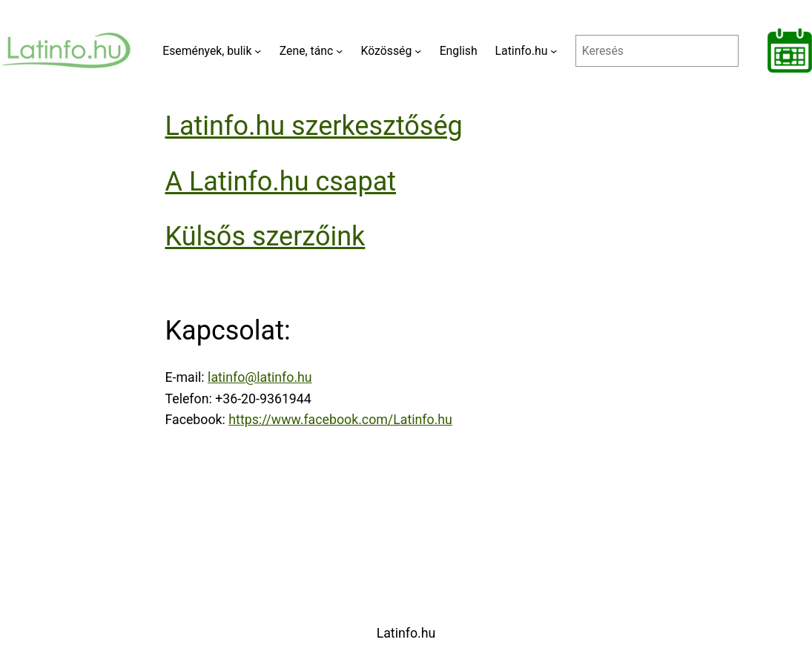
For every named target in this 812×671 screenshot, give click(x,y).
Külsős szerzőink (265, 237)
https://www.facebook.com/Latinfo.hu (340, 420)
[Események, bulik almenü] (258, 50)
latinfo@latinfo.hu (260, 377)
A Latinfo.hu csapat (281, 182)
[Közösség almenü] (418, 50)
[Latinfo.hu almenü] (554, 50)
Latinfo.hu (406, 633)
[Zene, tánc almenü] (339, 50)
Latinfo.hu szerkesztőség (314, 126)
